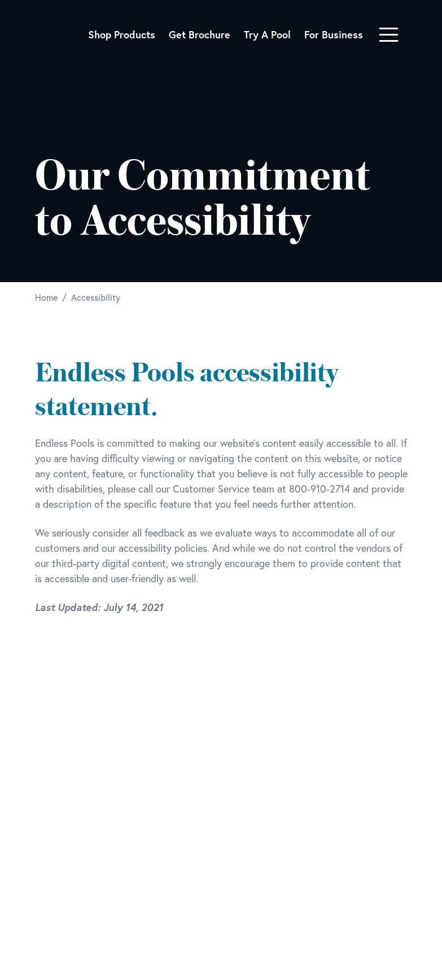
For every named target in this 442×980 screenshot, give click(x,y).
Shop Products (122, 34)
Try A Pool (267, 34)
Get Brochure (200, 34)
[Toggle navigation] (389, 35)
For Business (334, 34)
